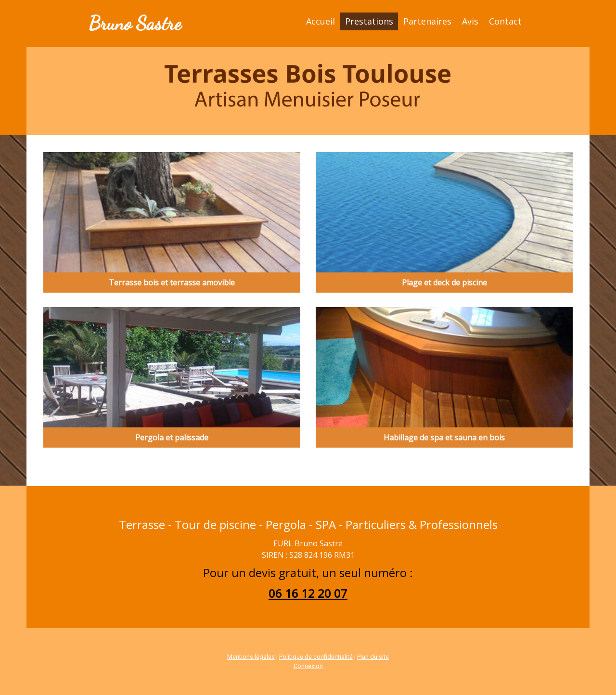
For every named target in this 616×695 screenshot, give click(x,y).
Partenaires (427, 21)
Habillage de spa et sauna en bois (444, 438)
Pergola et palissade (172, 438)
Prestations (369, 21)
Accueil (321, 21)
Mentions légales (251, 657)
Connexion (308, 666)
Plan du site (373, 657)
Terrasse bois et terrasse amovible (172, 283)
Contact (505, 21)
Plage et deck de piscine (444, 283)
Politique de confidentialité (316, 657)
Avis (470, 21)
